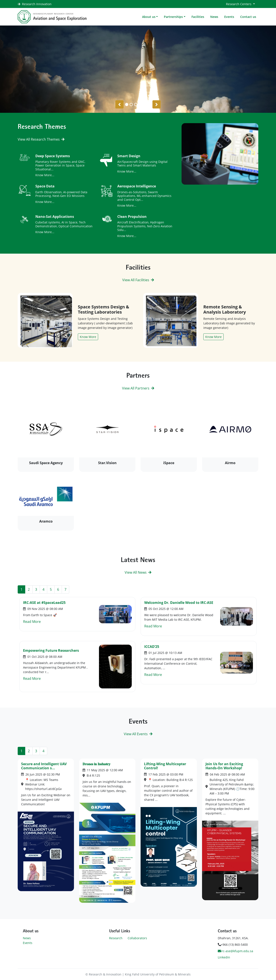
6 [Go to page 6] (58, 589)
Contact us (248, 17)
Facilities (198, 17)
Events (229, 17)
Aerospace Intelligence (137, 186)
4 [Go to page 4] (43, 589)
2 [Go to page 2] (29, 589)
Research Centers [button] (239, 4)
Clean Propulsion (132, 217)
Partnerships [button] (173, 17)
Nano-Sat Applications (55, 217)
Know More (88, 337)
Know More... (45, 175)
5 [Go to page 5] (51, 589)
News (214, 17)
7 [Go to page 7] (65, 589)
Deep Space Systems (53, 156)
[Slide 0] (127, 104)
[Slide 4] (145, 104)
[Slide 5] (149, 104)
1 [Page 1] (21, 589)
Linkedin (224, 957)
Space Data (45, 186)
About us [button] (149, 17)
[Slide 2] (136, 104)
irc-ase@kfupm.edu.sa (235, 951)
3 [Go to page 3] (36, 589)
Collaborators (137, 938)
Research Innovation (37, 4)
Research (116, 938)
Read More (32, 622)
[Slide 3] (140, 104)
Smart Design (129, 156)
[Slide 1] (131, 104)
